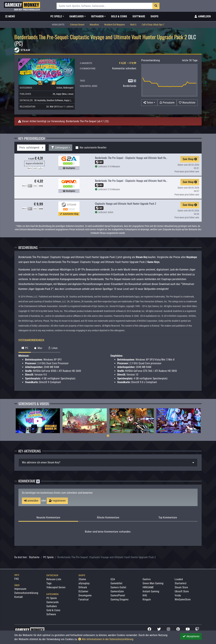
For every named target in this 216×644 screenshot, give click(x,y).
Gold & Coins (119, 16)
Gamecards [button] (77, 16)
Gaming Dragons (119, 599)
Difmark (83, 587)
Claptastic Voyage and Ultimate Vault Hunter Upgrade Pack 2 (126, 204)
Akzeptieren (191, 636)
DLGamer (83, 591)
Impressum (20, 589)
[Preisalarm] (167, 103)
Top (168, 518)
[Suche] (105, 6)
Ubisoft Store (182, 591)
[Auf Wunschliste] (187, 103)
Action (59, 88)
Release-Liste (54, 579)
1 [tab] (108, 436)
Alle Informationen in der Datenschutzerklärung (106, 639)
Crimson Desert (77, 25)
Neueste (48, 518)
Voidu (178, 595)
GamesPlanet (118, 595)
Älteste (108, 518)
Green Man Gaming (153, 583)
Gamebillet (116, 583)
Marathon (94, 25)
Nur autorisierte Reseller (93, 148)
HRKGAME (148, 587)
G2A (113, 579)
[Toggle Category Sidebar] (10, 16)
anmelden (31, 501)
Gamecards (52, 602)
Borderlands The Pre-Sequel (81, 121)
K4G (145, 595)
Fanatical (84, 599)
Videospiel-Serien (56, 587)
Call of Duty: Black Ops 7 (153, 25)
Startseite (34, 557)
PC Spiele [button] (56, 16)
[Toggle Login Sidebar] (202, 16)
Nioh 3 (133, 25)
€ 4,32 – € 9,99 (128, 63)
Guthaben (52, 606)
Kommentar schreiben (124, 68)
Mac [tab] (38, 348)
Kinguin (147, 599)
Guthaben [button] (97, 16)
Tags (49, 583)
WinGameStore (183, 599)
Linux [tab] (53, 348)
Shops (154, 16)
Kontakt (19, 597)
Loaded (179, 579)
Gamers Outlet (118, 587)
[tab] (108, 463)
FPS (131, 81)
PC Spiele (48, 557)
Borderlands (130, 86)
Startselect (181, 583)
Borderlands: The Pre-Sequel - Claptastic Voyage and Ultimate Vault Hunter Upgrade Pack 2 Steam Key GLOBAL (151, 158)
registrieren (57, 501)
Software (139, 16)
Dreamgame (85, 595)
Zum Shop (190, 159)
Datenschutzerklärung (26, 593)
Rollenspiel (68, 88)
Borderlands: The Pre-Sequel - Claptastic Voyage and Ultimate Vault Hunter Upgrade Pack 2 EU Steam (146, 181)
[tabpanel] (38, 421)
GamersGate (117, 591)
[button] (149, 103)
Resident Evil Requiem (115, 25)
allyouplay (84, 583)
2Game (82, 579)
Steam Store (181, 587)
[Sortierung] (31, 148)
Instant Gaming (151, 591)
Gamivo (147, 579)
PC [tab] (25, 348)
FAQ (17, 579)
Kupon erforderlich (34, 163)
